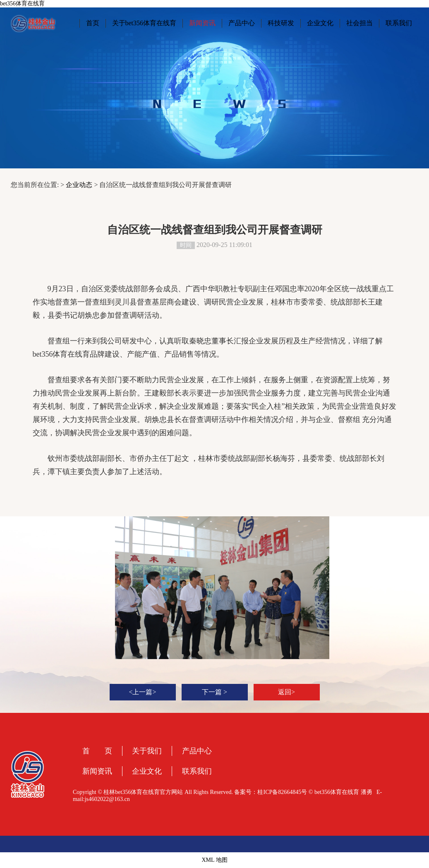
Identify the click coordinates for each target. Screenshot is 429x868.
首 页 (101, 751)
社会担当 (359, 23)
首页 (93, 23)
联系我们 (399, 23)
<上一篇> (142, 692)
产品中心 (242, 23)
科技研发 (281, 23)
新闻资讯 (202, 23)
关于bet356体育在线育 (144, 23)
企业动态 (79, 185)
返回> (286, 692)
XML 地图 (214, 860)
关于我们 (147, 751)
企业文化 (320, 23)
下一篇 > (214, 692)
